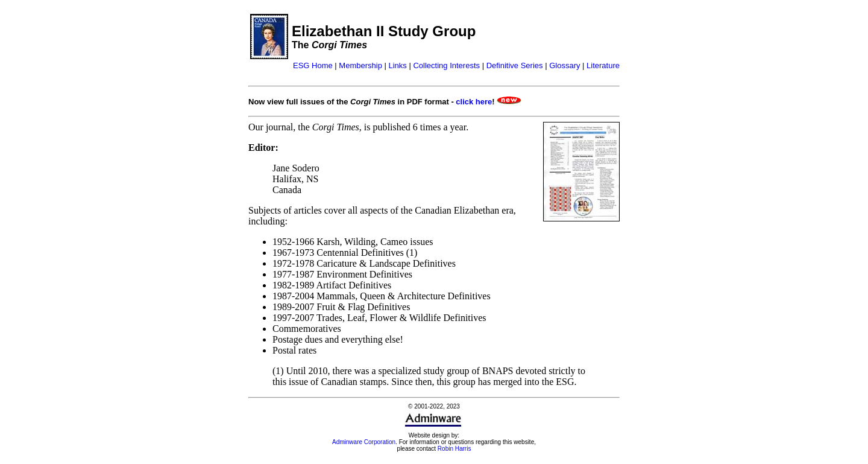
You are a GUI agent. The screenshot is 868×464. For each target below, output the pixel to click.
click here (474, 102)
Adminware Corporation (364, 442)
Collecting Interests (446, 65)
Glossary (565, 65)
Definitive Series (515, 65)
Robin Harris (454, 449)
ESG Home (313, 65)
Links (397, 65)
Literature (603, 65)
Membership (360, 65)
